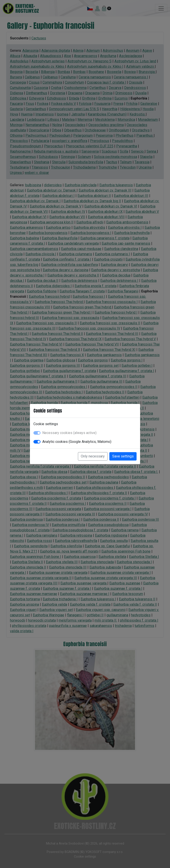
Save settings (123, 456)
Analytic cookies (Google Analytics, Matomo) (77, 442)
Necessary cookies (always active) (69, 433)
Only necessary (93, 456)
